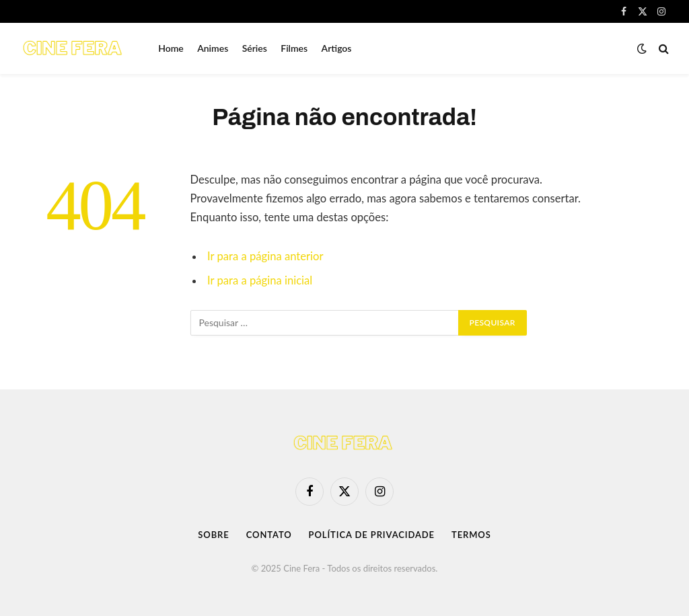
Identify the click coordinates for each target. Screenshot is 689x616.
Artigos (337, 48)
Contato (269, 535)
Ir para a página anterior (265, 256)
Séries (255, 48)
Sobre (213, 535)
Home (171, 48)
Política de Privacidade (372, 535)
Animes (213, 48)
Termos (471, 535)
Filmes (294, 48)
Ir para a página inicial (260, 280)
